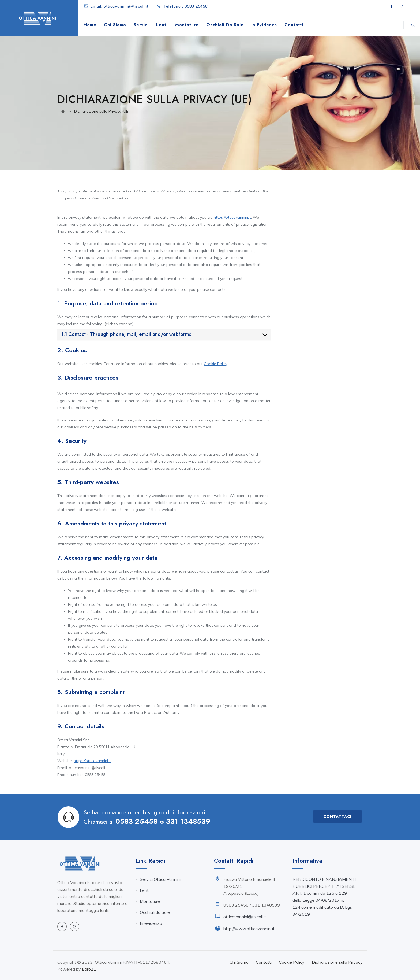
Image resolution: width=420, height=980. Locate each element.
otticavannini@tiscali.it (245, 917)
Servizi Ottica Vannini (160, 879)
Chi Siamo (115, 25)
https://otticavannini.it (232, 217)
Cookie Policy (215, 364)
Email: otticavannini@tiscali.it (119, 6)
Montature (187, 25)
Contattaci (337, 816)
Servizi (141, 25)
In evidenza (264, 25)
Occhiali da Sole (225, 25)
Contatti (294, 25)
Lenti (162, 25)
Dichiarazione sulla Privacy (337, 962)
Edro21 (89, 969)
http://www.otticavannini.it (249, 929)
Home (90, 25)
